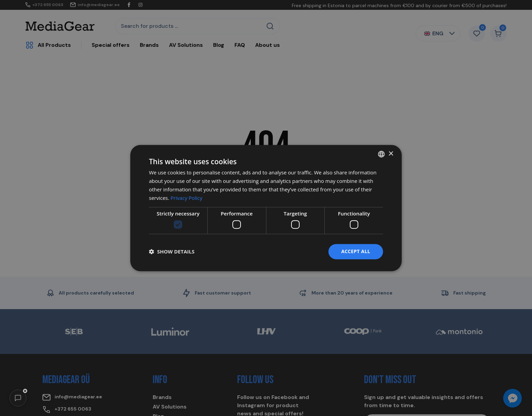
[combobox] (381, 154)
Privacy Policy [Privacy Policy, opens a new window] (187, 198)
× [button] (391, 154)
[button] (18, 398)
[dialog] (266, 208)
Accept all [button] (356, 251)
